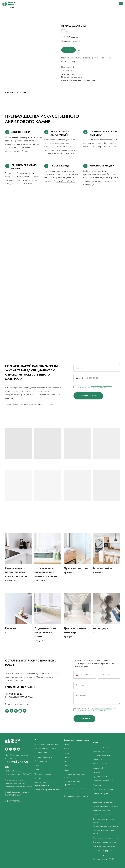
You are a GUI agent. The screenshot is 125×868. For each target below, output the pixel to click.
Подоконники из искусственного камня (45, 633)
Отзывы (37, 770)
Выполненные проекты (43, 757)
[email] (16, 711)
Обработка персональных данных (48, 790)
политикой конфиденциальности (101, 386)
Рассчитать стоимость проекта (46, 749)
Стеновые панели (100, 798)
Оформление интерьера (103, 781)
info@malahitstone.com (14, 771)
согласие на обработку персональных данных (92, 388)
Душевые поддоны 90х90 (103, 855)
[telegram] (25, 711)
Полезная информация (44, 774)
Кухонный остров (100, 751)
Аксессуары (101, 629)
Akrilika (66, 749)
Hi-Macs (67, 757)
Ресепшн (11, 629)
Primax (66, 770)
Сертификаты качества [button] (70, 41)
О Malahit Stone (41, 753)
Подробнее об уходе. (65, 181)
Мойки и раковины (101, 764)
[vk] (7, 711)
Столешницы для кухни (102, 747)
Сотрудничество (41, 761)
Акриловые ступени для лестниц (105, 838)
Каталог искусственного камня (46, 744)
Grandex (67, 745)
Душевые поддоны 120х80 (104, 859)
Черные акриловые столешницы (106, 806)
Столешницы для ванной (103, 755)
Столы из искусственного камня (105, 842)
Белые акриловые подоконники (105, 826)
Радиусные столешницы (102, 811)
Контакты (38, 778)
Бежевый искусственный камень (76, 796)
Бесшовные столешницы (102, 802)
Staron (66, 766)
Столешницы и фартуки (102, 851)
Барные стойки (103, 568)
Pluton (66, 762)
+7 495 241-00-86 (14, 694)
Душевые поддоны (76, 568)
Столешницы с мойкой (102, 815)
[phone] (11, 711)
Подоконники (98, 760)
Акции (37, 765)
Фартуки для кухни (100, 794)
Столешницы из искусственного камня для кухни (16, 572)
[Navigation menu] (121, 4)
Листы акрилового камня (103, 789)
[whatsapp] (20, 711)
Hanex (66, 753)
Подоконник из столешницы (104, 846)
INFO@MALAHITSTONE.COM (19, 697)
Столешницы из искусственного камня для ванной (46, 572)
